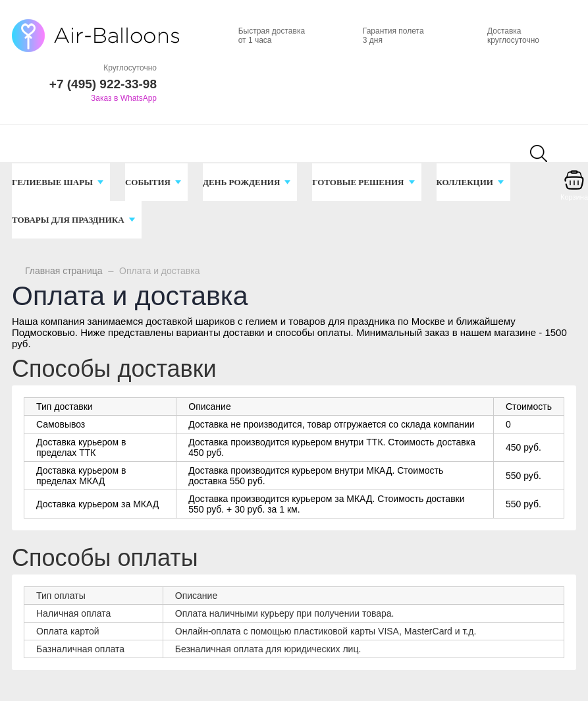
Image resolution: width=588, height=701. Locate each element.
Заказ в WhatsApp (124, 98)
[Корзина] (574, 189)
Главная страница (64, 271)
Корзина (574, 197)
